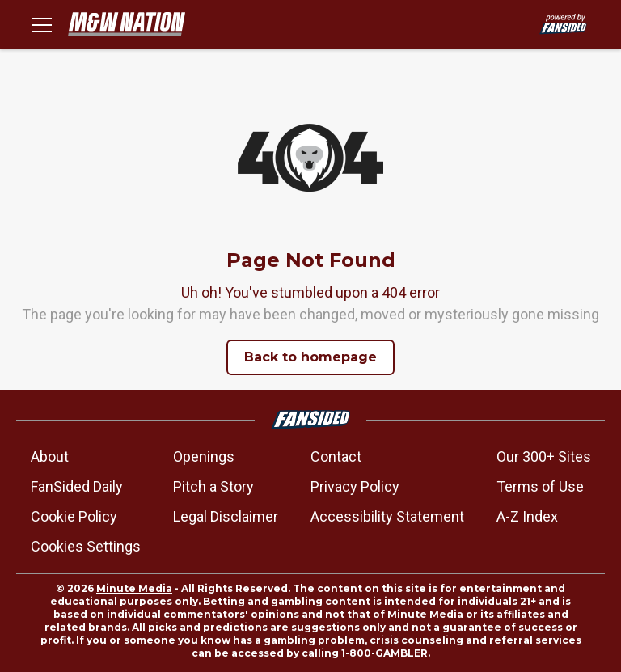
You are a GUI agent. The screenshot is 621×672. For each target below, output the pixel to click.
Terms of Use (540, 486)
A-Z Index (527, 516)
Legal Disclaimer (226, 516)
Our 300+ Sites (544, 456)
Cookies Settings (86, 546)
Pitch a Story (213, 486)
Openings (204, 456)
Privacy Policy (355, 486)
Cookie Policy (74, 516)
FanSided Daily (77, 486)
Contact (336, 456)
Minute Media (134, 588)
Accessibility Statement (387, 516)
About (50, 456)
